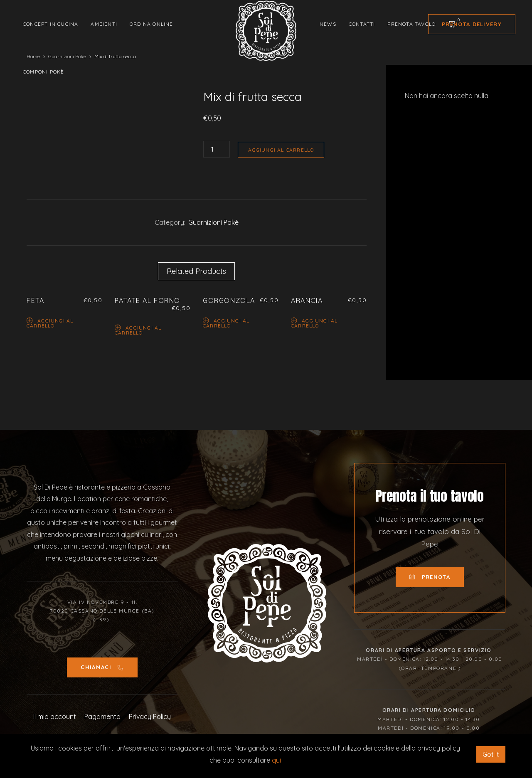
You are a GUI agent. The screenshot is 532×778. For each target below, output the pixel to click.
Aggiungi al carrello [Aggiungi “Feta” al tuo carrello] (50, 323)
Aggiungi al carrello (281, 150)
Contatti (362, 24)
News (328, 24)
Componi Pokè (43, 72)
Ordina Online (151, 24)
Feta (35, 300)
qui (276, 760)
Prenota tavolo (411, 24)
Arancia (307, 300)
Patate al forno (148, 300)
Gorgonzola (229, 300)
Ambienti (104, 24)
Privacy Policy (150, 716)
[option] (105, 90)
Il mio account (55, 716)
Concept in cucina (50, 24)
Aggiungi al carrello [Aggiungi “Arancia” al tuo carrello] (314, 323)
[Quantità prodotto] (217, 149)
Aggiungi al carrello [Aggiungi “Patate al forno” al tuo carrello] (138, 330)
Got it (491, 754)
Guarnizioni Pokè (213, 222)
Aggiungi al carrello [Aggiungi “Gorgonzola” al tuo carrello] (226, 323)
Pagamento (102, 716)
